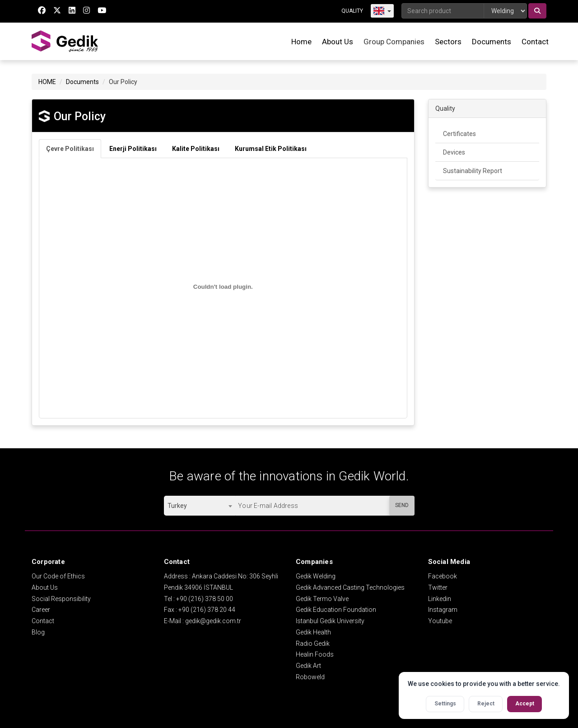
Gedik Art (308, 666)
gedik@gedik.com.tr (213, 621)
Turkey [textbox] (177, 506)
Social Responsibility (61, 599)
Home (301, 42)
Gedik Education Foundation (336, 610)
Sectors (448, 42)
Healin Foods (315, 654)
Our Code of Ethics (58, 576)
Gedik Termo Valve (322, 599)
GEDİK (65, 41)
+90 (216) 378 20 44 (207, 610)
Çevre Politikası (70, 149)
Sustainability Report (473, 171)
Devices (454, 152)
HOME (47, 82)
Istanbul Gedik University (330, 621)
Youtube (440, 621)
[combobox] (200, 506)
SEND (402, 505)
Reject (486, 704)
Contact (535, 42)
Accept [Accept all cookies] (525, 704)
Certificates (459, 134)
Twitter (438, 587)
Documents (492, 42)
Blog (38, 632)
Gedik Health (313, 632)
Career (41, 610)
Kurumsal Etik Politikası (271, 149)
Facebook (443, 576)
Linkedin (440, 599)
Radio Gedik (313, 643)
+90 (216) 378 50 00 (205, 599)
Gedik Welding (316, 576)
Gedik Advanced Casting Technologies (350, 587)
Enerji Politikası (133, 149)
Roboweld (310, 677)
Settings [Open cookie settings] (445, 704)
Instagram (443, 610)
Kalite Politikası (196, 149)
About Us (338, 42)
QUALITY (352, 11)
